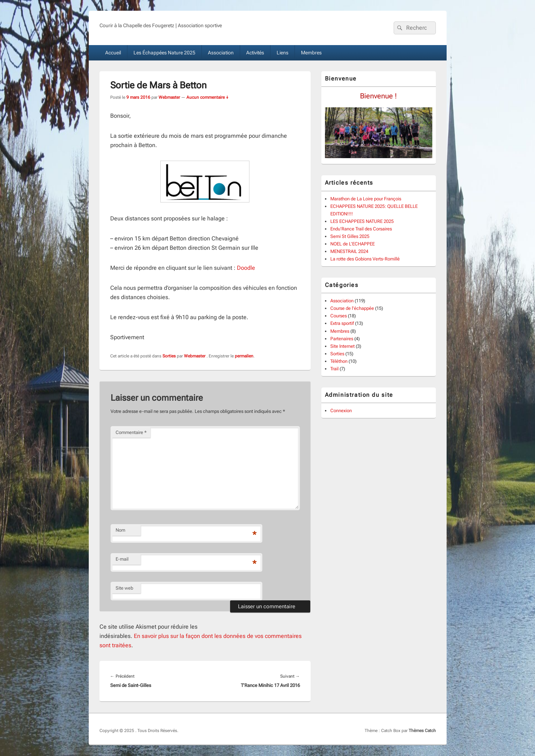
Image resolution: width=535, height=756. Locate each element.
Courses (339, 316)
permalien (244, 356)
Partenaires (342, 339)
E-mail (122, 559)
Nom (120, 530)
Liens (283, 53)
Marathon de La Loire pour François (366, 199)
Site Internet (342, 346)
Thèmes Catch (422, 731)
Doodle (246, 268)
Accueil (113, 53)
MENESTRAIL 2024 (349, 251)
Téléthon (339, 361)
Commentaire (131, 432)
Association (221, 53)
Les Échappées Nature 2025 (164, 53)
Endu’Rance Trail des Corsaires (361, 229)
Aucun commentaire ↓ (208, 97)
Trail (334, 369)
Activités (255, 53)
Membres (311, 53)
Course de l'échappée (352, 308)
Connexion (341, 411)
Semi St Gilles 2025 (350, 236)
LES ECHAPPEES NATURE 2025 (362, 221)
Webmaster (169, 97)
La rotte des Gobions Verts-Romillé (365, 259)
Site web (124, 588)
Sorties (169, 356)
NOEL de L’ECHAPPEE (352, 244)
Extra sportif (342, 323)
